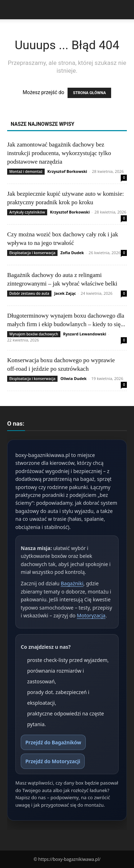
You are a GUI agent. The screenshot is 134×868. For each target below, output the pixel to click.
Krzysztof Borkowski (67, 171)
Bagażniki (72, 583)
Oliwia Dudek (73, 378)
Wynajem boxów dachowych (34, 334)
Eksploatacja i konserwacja (32, 253)
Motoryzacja (91, 615)
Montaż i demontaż (26, 171)
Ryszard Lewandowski (85, 334)
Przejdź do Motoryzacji (53, 761)
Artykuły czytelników (27, 212)
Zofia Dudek (72, 253)
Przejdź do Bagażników (53, 742)
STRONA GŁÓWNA (89, 93)
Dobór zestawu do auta (29, 293)
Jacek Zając (65, 293)
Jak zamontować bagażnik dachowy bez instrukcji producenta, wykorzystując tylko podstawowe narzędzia (59, 153)
